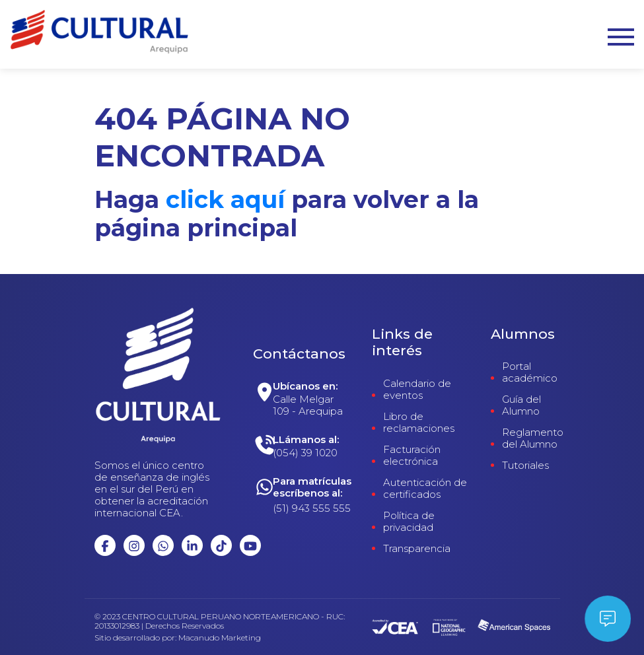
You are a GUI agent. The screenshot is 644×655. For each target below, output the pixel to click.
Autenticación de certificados (425, 489)
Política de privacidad (409, 522)
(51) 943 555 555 (312, 508)
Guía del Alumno (521, 405)
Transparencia (417, 549)
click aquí (225, 199)
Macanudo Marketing (220, 638)
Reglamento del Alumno (533, 438)
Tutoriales (525, 465)
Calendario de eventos (417, 390)
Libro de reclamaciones (419, 423)
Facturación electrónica (412, 456)
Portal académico (530, 372)
